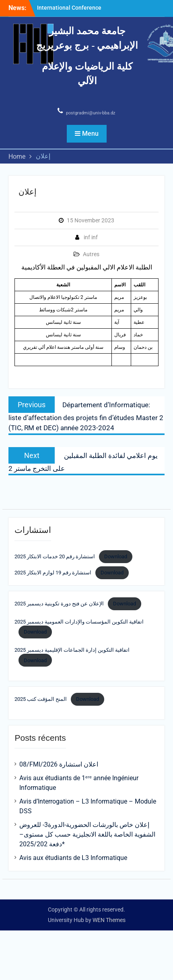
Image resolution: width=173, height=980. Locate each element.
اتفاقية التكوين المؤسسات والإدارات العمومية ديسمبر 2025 (79, 622)
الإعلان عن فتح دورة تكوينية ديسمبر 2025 (59, 604)
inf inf (91, 237)
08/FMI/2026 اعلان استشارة (59, 764)
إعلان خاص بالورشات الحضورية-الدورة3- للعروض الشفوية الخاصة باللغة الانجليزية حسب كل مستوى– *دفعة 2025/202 (87, 834)
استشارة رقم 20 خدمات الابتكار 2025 (55, 556)
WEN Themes (109, 920)
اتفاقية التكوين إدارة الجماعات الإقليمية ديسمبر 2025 (72, 650)
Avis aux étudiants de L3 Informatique (73, 858)
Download (116, 556)
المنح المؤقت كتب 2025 (41, 699)
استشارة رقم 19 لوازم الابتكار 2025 (53, 573)
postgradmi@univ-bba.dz (91, 113)
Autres (91, 254)
